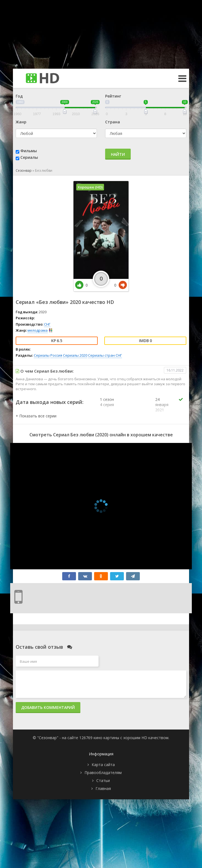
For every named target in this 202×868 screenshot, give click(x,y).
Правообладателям (103, 773)
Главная (103, 788)
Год (19, 96)
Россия (56, 355)
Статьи (103, 780)
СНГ (47, 324)
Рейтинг (113, 96)
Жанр (21, 122)
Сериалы (29, 157)
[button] (36, 416)
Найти (118, 154)
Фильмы (29, 151)
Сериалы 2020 (75, 355)
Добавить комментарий (48, 707)
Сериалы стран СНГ (105, 355)
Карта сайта (103, 765)
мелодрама (38, 330)
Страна (113, 122)
